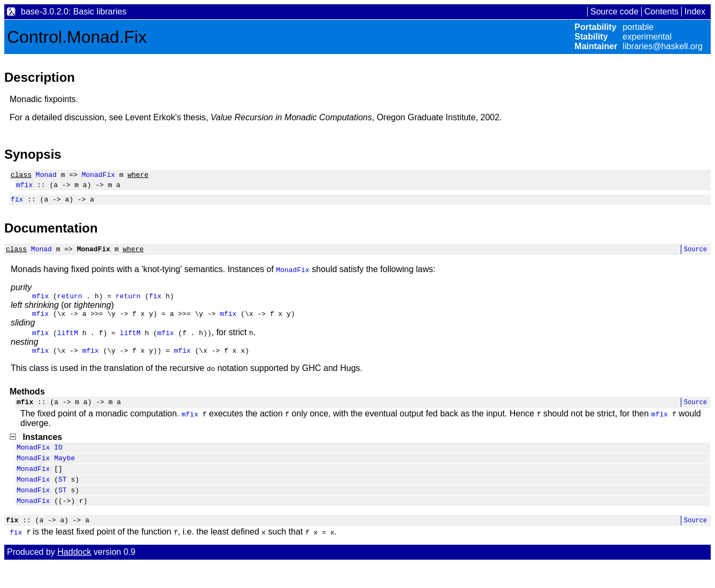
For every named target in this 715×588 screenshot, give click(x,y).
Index (695, 11)
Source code (614, 11)
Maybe (64, 474)
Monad (46, 176)
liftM (68, 342)
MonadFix (98, 176)
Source (695, 255)
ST (63, 498)
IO (58, 461)
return (70, 304)
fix (17, 204)
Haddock (74, 576)
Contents (662, 11)
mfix (24, 188)
